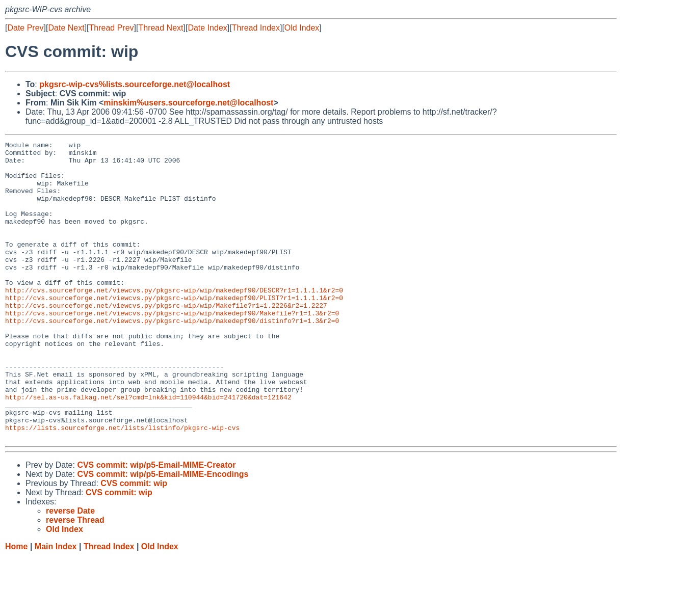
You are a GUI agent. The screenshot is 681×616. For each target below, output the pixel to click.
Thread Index (256, 28)
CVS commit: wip (134, 543)
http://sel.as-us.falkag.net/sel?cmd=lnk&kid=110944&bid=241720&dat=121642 (148, 449)
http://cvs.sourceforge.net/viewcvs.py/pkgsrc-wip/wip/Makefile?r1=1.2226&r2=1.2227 (166, 339)
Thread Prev (112, 28)
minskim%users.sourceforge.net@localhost (188, 103)
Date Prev (25, 28)
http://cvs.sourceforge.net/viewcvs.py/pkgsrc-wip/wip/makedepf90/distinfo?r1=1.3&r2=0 (172, 357)
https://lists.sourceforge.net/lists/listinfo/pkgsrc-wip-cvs (122, 486)
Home (16, 606)
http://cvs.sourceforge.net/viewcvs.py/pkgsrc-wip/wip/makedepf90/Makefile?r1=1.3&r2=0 (172, 348)
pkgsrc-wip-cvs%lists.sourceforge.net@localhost (135, 84)
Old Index (302, 28)
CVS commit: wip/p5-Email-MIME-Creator (156, 525)
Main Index (56, 606)
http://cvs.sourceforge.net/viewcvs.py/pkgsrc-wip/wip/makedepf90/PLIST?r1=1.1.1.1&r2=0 (174, 330)
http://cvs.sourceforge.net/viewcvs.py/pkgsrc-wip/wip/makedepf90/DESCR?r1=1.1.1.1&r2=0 (174, 320)
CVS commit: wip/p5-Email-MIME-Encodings (163, 534)
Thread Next (161, 28)
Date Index (207, 28)
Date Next (66, 28)
